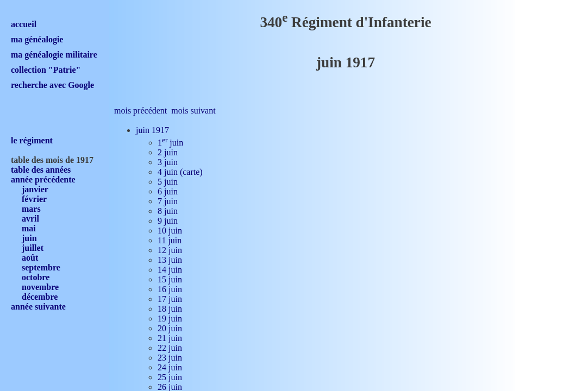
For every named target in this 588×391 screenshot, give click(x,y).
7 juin (168, 201)
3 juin (168, 162)
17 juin (170, 299)
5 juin (168, 182)
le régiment (32, 140)
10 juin (170, 231)
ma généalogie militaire (54, 55)
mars (31, 209)
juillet (33, 248)
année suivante (38, 307)
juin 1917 (152, 130)
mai (29, 228)
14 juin (170, 270)
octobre (36, 277)
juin (29, 238)
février (34, 199)
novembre (40, 287)
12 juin (170, 250)
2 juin (168, 152)
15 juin (170, 279)
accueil (24, 24)
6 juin (168, 191)
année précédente (43, 179)
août (30, 258)
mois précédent (140, 111)
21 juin (170, 338)
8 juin (168, 211)
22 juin (170, 348)
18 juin (170, 309)
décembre (40, 297)
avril (30, 219)
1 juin (170, 143)
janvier (35, 189)
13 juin (170, 260)
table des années (41, 170)
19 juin (170, 319)
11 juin (170, 240)
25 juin (170, 377)
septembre (41, 267)
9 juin (168, 221)
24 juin (170, 367)
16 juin (170, 289)
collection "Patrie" (46, 70)
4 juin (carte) (180, 172)
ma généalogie (37, 39)
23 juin (170, 358)
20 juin (170, 328)
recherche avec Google (52, 85)
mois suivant (193, 111)
